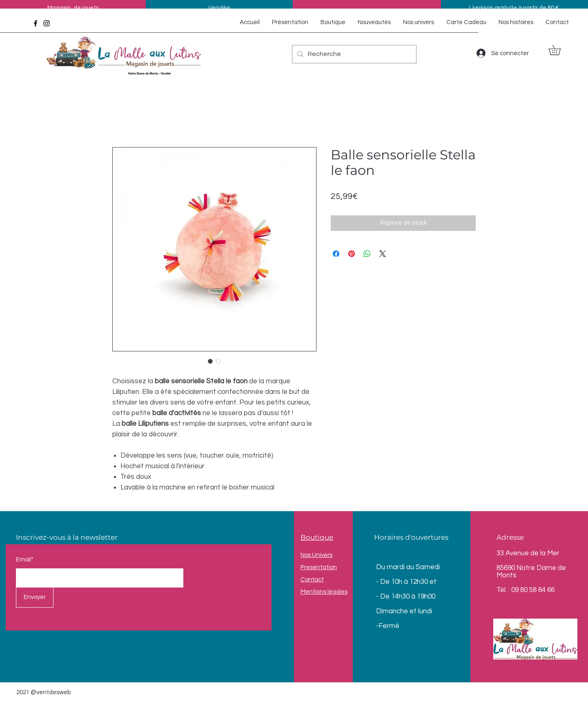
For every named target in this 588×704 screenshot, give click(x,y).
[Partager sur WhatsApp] (367, 254)
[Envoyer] (35, 597)
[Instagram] (47, 23)
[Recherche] (353, 54)
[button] (559, 50)
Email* (25, 560)
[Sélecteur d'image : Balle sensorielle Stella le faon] (210, 361)
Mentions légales (324, 592)
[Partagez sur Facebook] (336, 254)
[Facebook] (36, 23)
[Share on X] (383, 254)
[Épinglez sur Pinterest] (352, 254)
